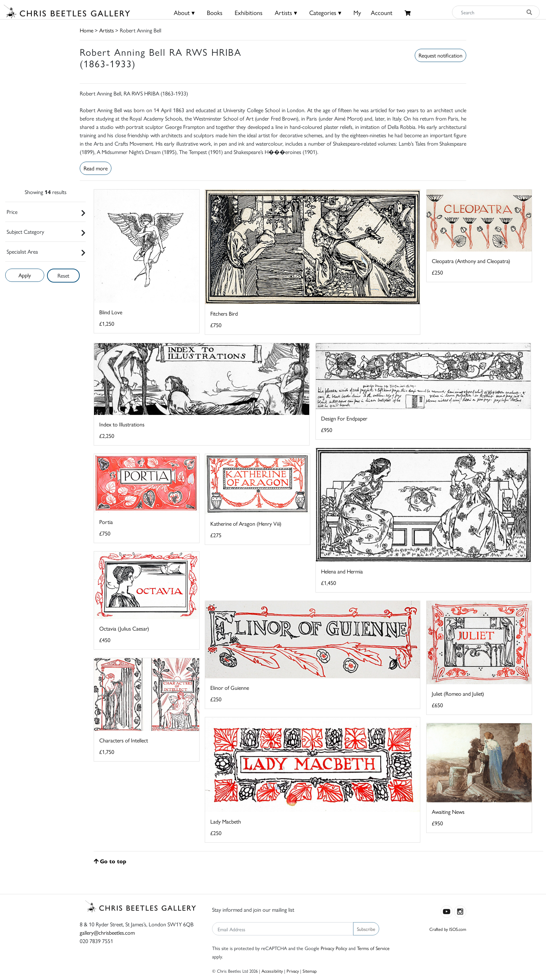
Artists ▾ (286, 12)
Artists (107, 30)
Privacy (293, 971)
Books (215, 12)
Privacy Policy (334, 948)
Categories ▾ (325, 12)
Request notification (440, 55)
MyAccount (373, 12)
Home (87, 30)
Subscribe (366, 929)
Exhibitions (249, 12)
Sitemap (310, 971)
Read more (96, 168)
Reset (63, 275)
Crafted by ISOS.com (448, 929)
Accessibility (272, 971)
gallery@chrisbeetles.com (107, 932)
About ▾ (184, 12)
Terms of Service (373, 948)
